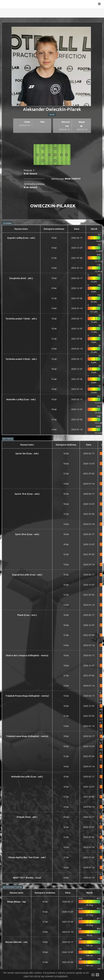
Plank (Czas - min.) (27, 615)
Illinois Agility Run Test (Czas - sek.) (27, 857)
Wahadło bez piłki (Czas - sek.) (27, 777)
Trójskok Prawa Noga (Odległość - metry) (27, 696)
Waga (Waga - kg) (16, 902)
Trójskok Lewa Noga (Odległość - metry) (27, 736)
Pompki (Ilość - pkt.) (27, 817)
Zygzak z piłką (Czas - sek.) (21, 238)
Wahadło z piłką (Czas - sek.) (21, 399)
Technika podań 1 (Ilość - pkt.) (21, 319)
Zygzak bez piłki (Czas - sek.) (27, 575)
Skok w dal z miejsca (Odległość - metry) (27, 655)
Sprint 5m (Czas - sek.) (27, 453)
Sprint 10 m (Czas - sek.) (27, 494)
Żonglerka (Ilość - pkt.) (21, 278)
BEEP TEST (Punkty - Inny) (27, 878)
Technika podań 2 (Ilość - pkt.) (21, 359)
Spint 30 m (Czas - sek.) (27, 534)
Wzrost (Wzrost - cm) (16, 942)
